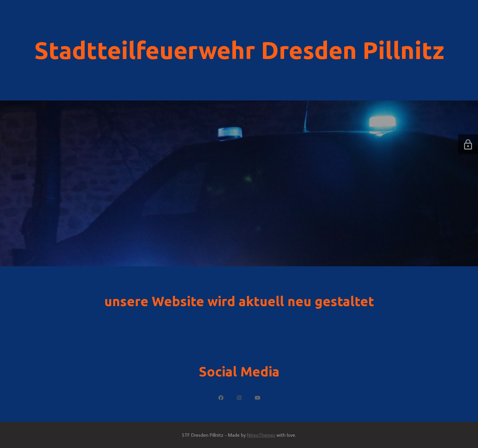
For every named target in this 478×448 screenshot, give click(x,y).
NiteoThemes (261, 435)
